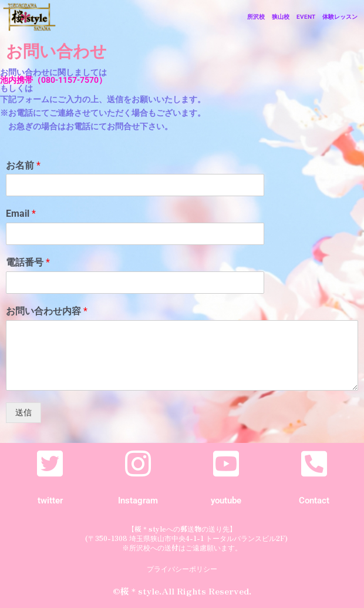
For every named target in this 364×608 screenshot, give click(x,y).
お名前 (23, 165)
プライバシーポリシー (182, 568)
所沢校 (256, 17)
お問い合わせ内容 (47, 311)
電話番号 (28, 262)
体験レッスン (340, 17)
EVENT (306, 17)
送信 (23, 412)
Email (21, 214)
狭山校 (281, 17)
